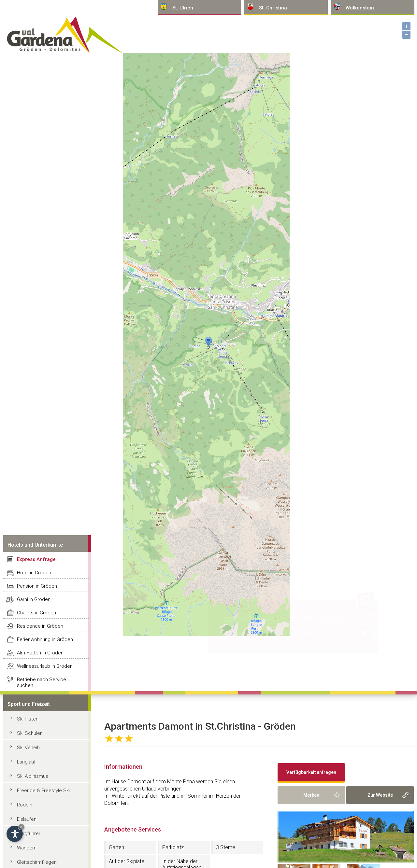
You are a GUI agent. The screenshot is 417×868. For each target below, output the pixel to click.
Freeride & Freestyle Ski (43, 791)
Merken (311, 795)
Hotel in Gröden (34, 573)
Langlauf (26, 762)
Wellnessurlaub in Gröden (45, 666)
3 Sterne (226, 847)
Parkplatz (173, 847)
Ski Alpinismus (33, 776)
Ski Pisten (28, 719)
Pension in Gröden (37, 586)
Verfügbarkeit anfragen (311, 772)
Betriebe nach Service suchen (42, 682)
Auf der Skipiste (127, 861)
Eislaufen (27, 819)
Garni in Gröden (34, 599)
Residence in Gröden (40, 626)
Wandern (27, 848)
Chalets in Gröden (36, 613)
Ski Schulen (30, 733)
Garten (116, 847)
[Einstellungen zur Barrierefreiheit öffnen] (15, 834)
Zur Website (380, 795)
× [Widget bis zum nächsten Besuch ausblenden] (21, 827)
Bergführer (29, 833)
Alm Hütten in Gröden (40, 653)
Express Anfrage (36, 559)
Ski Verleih (28, 748)
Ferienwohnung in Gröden (45, 639)
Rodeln (25, 805)
